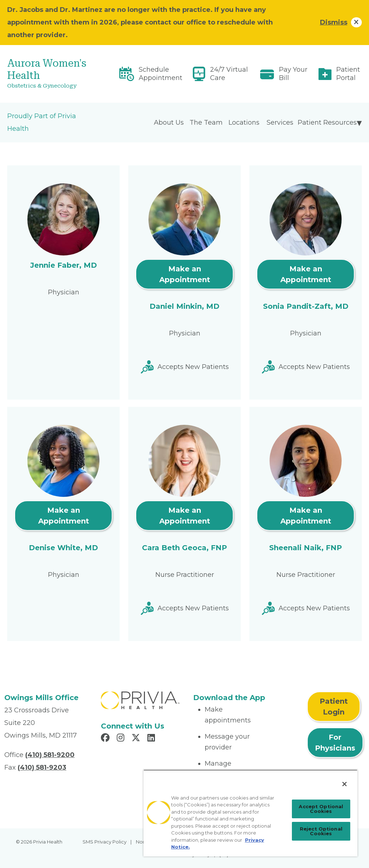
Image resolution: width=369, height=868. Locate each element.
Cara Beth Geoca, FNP (184, 548)
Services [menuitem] (280, 123)
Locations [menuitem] (244, 123)
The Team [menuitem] (206, 123)
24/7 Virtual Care (229, 74)
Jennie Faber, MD (64, 265)
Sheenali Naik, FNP (306, 548)
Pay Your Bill (293, 74)
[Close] (344, 784)
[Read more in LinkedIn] (152, 739)
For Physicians (335, 743)
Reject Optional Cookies (321, 831)
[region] (250, 813)
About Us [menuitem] (169, 123)
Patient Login (334, 707)
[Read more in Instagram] (122, 739)
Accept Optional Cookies (321, 809)
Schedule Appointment (161, 74)
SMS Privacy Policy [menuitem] (105, 842)
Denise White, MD (63, 548)
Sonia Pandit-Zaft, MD (306, 306)
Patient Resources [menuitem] (327, 123)
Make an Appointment (185, 274)
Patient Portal (348, 74)
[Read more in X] (137, 739)
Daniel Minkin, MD (184, 306)
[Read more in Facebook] (106, 739)
